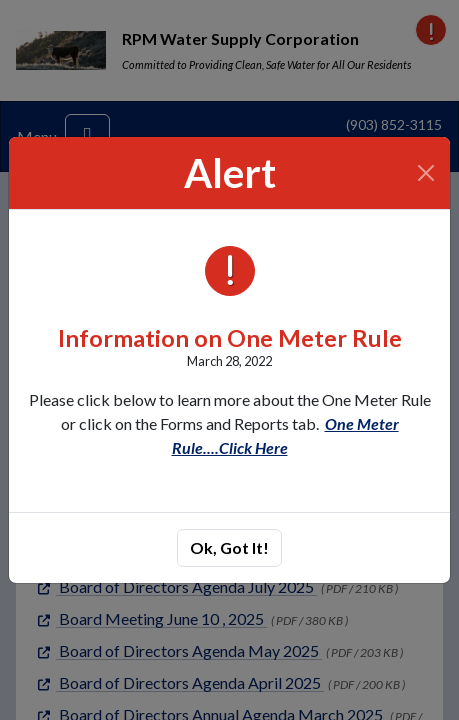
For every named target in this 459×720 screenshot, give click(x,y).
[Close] (426, 173)
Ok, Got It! (229, 547)
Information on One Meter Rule (230, 338)
